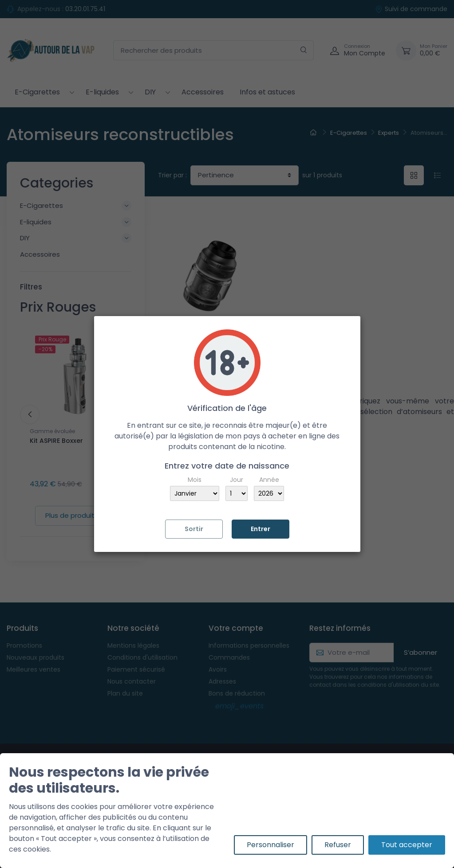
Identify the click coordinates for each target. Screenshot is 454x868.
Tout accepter (407, 845)
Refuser (338, 845)
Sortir (194, 529)
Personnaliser (270, 845)
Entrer (261, 529)
